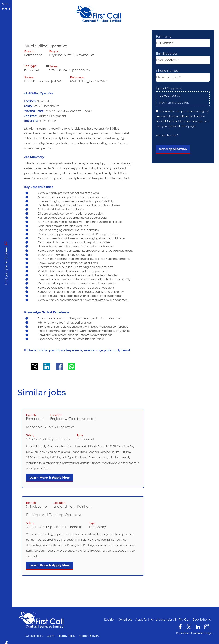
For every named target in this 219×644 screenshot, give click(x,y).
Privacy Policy (67, 636)
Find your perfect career (6, 266)
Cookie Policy (34, 636)
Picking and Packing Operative (54, 515)
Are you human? (167, 135)
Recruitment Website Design (194, 633)
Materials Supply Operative (50, 427)
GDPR (50, 636)
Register (109, 619)
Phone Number (168, 71)
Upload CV (169, 88)
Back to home (202, 619)
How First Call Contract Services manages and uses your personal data (183, 121)
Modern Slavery (89, 636)
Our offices (125, 619)
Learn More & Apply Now (50, 478)
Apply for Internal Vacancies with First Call (162, 619)
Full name (164, 37)
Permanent (32, 70)
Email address (167, 54)
